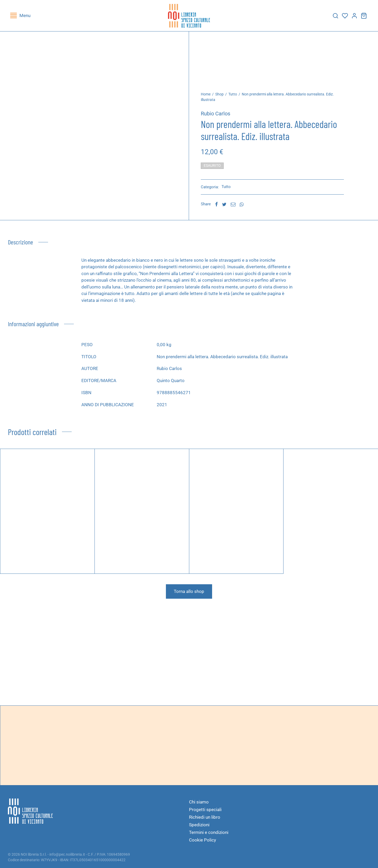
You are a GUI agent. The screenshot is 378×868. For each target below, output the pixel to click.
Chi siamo (199, 802)
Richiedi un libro (205, 817)
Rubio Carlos (216, 114)
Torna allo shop (189, 591)
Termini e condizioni (209, 832)
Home (206, 94)
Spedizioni (199, 825)
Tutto (233, 94)
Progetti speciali (205, 810)
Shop (219, 94)
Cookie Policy (203, 840)
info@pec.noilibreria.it (67, 854)
